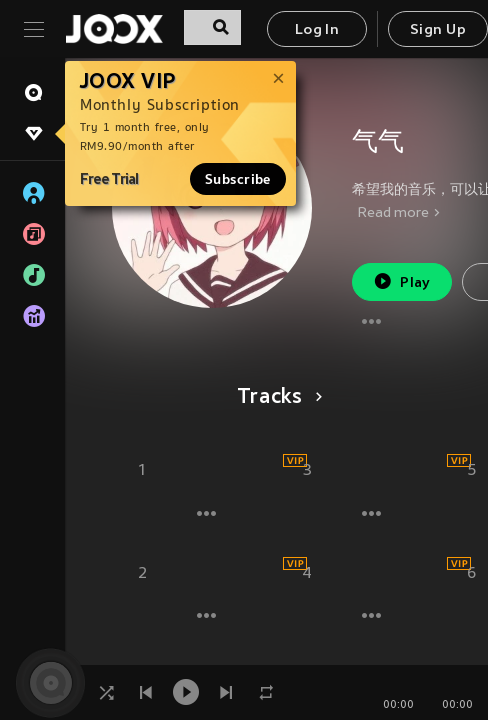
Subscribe (238, 179)
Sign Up (438, 30)
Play (401, 281)
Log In (317, 30)
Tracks (276, 398)
